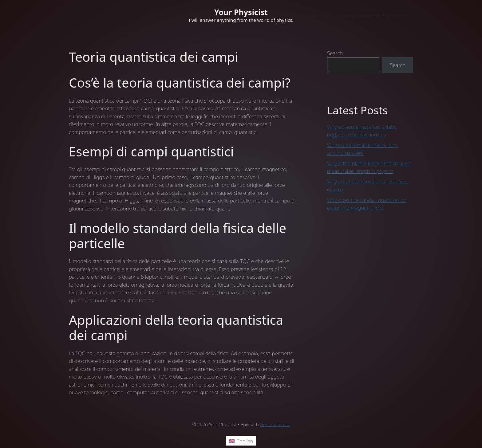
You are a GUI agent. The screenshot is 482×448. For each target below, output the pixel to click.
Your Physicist (241, 12)
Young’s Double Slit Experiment (373, 15)
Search (335, 53)
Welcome (317, 15)
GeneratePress (275, 424)
